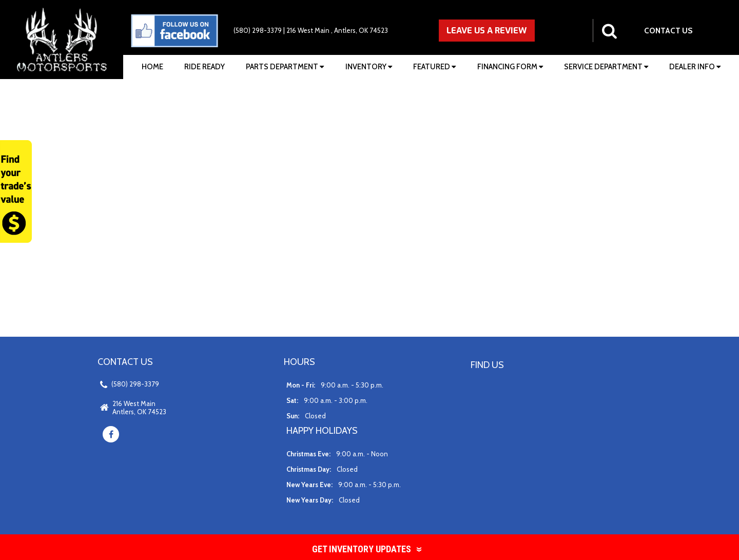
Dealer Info (695, 67)
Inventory (369, 67)
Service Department (606, 67)
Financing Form (510, 67)
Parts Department (285, 67)
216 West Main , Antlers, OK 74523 (337, 30)
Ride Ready (205, 67)
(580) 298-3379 (258, 30)
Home (152, 67)
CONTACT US (668, 31)
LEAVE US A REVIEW (487, 30)
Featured (434, 67)
